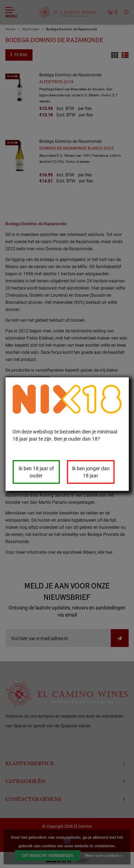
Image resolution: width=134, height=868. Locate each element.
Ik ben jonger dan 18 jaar (91, 472)
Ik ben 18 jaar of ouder (36, 472)
